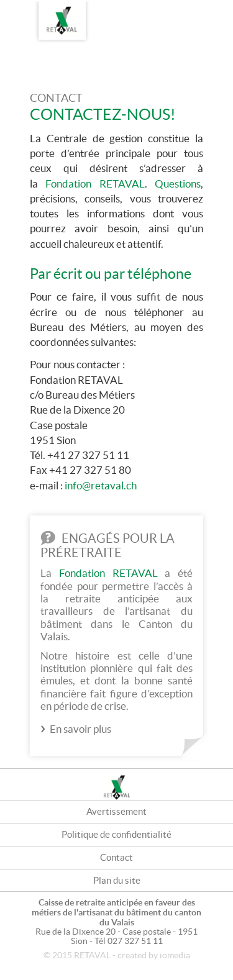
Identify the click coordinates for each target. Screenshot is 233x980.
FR (190, 10)
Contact (116, 857)
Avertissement (116, 811)
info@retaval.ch (101, 485)
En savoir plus (80, 729)
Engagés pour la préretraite (107, 546)
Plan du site (117, 880)
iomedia (175, 955)
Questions (178, 184)
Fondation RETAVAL (95, 184)
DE (214, 10)
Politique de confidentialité (116, 834)
